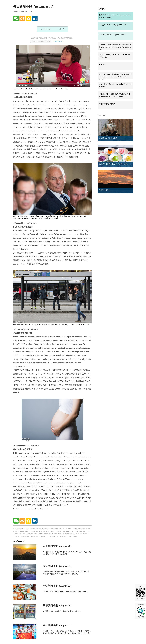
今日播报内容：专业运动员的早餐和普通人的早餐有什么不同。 (66, 591)
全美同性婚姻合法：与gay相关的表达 (112, 35)
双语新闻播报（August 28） (58, 546)
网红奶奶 (102, 64)
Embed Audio (58, 41)
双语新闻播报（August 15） (58, 606)
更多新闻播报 (19, 541)
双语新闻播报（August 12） (58, 625)
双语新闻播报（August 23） (58, 566)
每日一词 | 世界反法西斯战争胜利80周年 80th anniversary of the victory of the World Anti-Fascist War (115, 77)
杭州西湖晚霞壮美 (105, 190)
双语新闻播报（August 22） (58, 586)
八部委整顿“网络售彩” (107, 104)
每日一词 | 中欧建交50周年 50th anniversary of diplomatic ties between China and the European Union (115, 47)
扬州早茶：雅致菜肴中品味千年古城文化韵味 (113, 164)
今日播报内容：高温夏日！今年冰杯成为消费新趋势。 (63, 611)
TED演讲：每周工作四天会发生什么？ (113, 25)
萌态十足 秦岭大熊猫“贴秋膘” (108, 138)
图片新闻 (101, 115)
